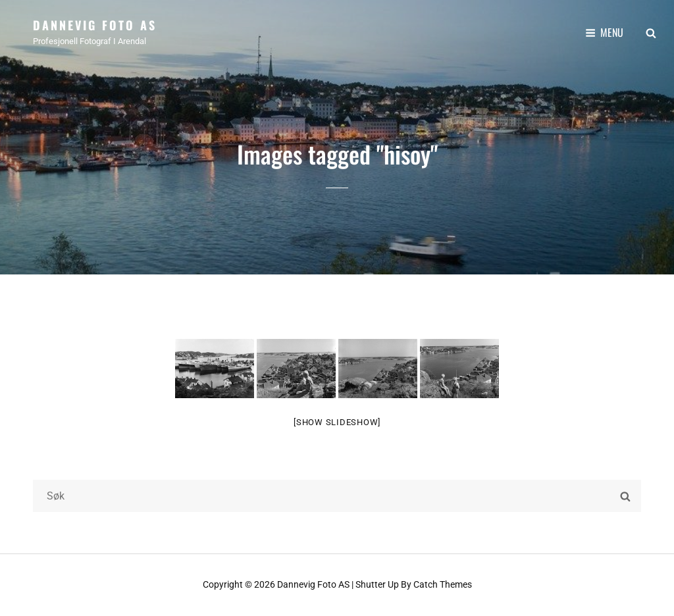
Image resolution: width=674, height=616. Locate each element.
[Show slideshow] (337, 422)
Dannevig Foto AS (95, 25)
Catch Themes (443, 584)
